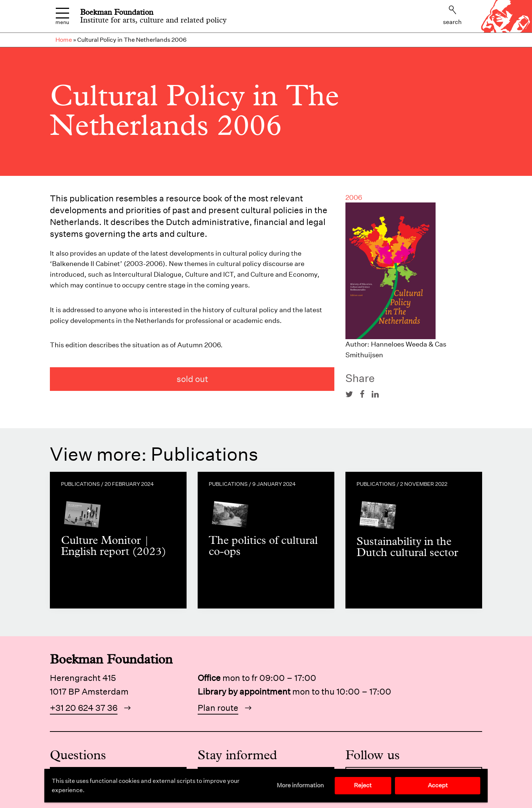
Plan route (218, 708)
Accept (438, 785)
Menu (62, 16)
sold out (192, 379)
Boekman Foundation (117, 12)
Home (64, 40)
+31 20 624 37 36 (84, 708)
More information (300, 785)
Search (452, 16)
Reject (363, 785)
